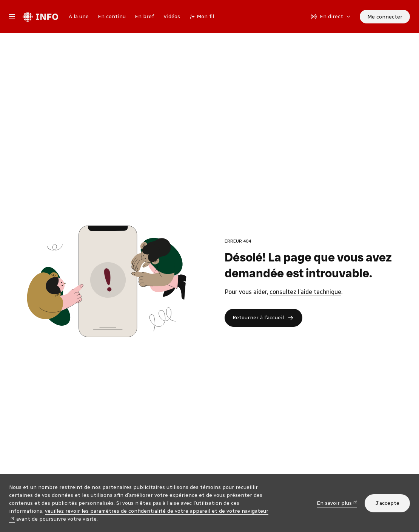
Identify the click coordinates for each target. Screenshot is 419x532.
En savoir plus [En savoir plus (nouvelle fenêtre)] (337, 503)
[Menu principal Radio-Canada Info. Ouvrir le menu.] (12, 17)
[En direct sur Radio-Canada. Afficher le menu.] (331, 17)
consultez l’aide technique (305, 292)
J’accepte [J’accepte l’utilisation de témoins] (387, 503)
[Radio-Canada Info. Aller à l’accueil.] (40, 17)
